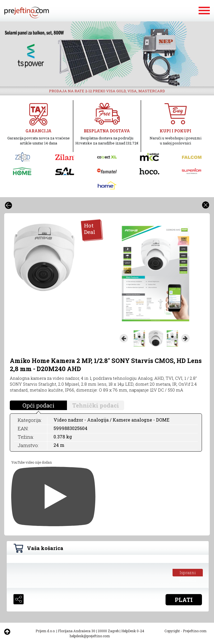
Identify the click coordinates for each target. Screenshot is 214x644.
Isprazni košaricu (188, 573)
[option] (107, 54)
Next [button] (185, 338)
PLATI (184, 600)
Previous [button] (124, 338)
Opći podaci (38, 405)
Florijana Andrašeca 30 (77, 631)
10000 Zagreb (108, 631)
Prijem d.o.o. (46, 631)
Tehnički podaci (96, 405)
